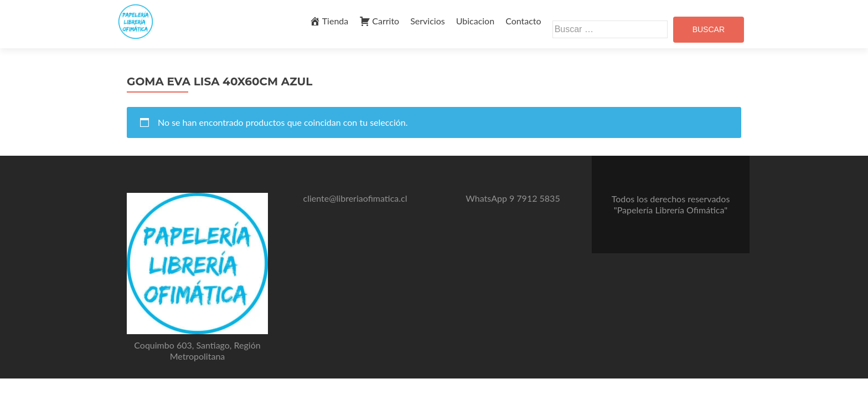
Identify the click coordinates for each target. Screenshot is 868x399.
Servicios (427, 21)
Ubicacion (475, 21)
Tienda (329, 21)
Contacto (523, 21)
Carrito (379, 21)
